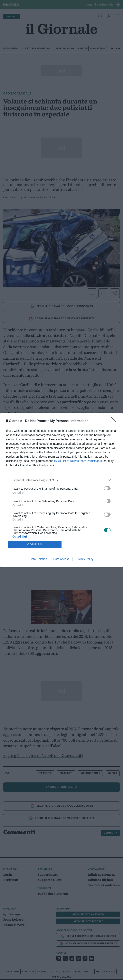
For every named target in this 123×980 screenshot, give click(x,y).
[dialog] (61, 490)
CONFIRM (35, 545)
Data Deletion (38, 559)
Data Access (61, 559)
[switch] (107, 488)
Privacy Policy (84, 559)
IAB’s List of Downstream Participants (78, 461)
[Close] (115, 421)
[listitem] (61, 480)
